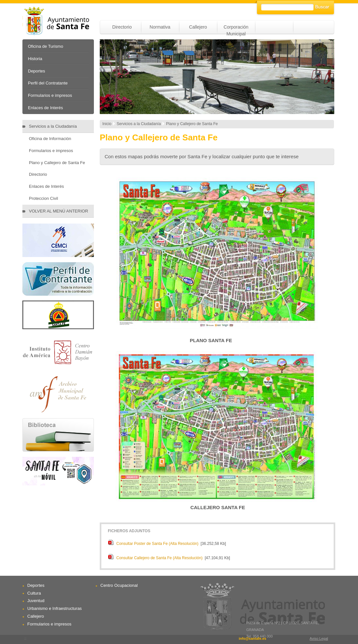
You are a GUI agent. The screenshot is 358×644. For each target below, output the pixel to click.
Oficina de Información (50, 139)
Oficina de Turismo (45, 46)
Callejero (198, 27)
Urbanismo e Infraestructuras (55, 608)
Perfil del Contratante (48, 83)
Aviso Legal (319, 638)
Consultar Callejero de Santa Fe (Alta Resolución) (159, 558)
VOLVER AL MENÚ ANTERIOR (58, 211)
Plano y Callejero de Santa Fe (57, 163)
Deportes (37, 71)
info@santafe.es (253, 638)
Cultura (34, 593)
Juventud (36, 601)
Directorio (122, 27)
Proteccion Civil (44, 198)
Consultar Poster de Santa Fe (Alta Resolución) (157, 544)
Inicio (107, 124)
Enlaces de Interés (45, 108)
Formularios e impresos (50, 95)
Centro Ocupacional (119, 585)
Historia (35, 59)
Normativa (160, 27)
